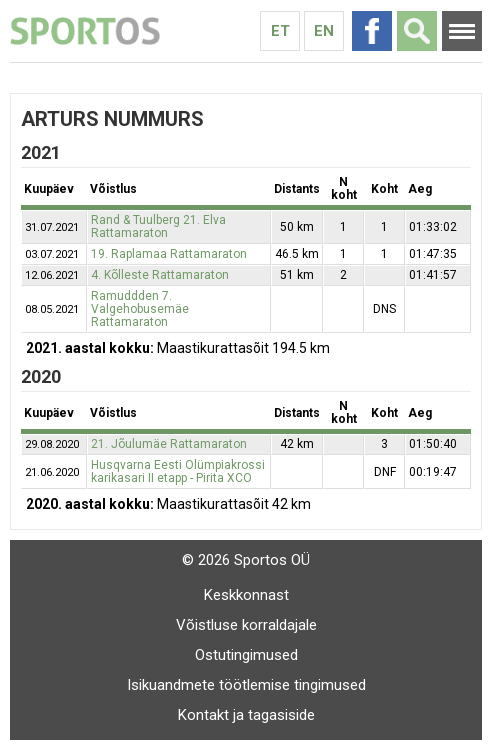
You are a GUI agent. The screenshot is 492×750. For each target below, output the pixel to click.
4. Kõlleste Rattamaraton (160, 275)
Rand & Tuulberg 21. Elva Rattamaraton (158, 226)
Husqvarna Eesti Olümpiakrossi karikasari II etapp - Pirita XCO (178, 471)
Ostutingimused (246, 655)
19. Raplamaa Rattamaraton (169, 254)
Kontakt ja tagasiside (246, 715)
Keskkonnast (246, 595)
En (324, 31)
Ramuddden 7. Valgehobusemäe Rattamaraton (140, 309)
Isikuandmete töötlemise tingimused (246, 685)
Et (280, 31)
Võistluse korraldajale (246, 625)
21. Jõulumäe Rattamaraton (169, 444)
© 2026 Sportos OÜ (246, 560)
